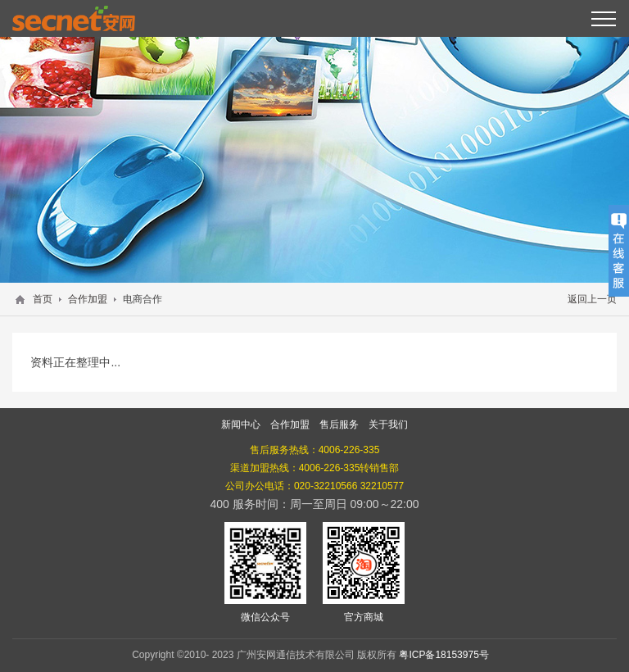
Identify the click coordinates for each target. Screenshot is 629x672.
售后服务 (339, 425)
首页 (43, 299)
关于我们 (388, 425)
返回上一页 (592, 299)
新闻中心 (241, 425)
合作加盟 (88, 299)
